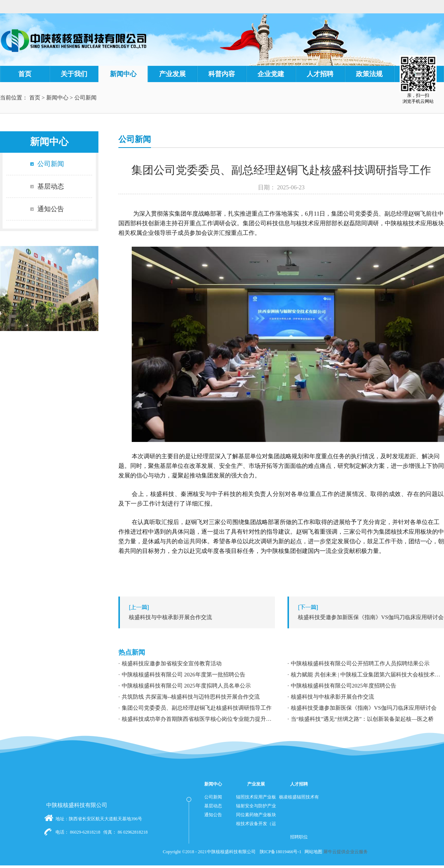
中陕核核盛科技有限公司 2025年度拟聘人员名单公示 (186, 686)
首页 (25, 74)
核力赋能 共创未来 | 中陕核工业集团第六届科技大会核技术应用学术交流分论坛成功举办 (367, 675)
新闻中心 (57, 98)
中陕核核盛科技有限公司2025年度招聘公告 (344, 686)
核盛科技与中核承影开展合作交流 (332, 697)
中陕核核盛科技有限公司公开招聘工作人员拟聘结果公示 (360, 663)
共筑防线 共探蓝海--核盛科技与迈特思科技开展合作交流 (191, 697)
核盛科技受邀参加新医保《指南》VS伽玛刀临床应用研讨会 (364, 708)
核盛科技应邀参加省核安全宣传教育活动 (172, 663)
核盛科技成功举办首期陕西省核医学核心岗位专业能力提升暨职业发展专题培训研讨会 (198, 719)
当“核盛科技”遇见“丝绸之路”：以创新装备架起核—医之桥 (362, 719)
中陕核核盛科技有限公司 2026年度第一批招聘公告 (184, 675)
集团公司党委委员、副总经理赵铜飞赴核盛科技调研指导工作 (197, 708)
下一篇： (368, 617)
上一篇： (199, 617)
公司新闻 (85, 98)
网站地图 (312, 852)
